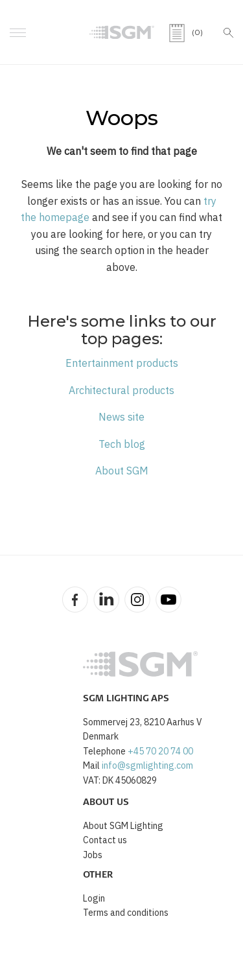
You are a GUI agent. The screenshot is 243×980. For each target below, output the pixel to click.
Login (94, 898)
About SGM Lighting (123, 826)
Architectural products (121, 390)
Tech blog (122, 444)
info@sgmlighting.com (147, 765)
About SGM (122, 471)
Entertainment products (122, 363)
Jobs (93, 855)
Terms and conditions (126, 913)
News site (121, 417)
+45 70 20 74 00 (160, 751)
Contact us (105, 840)
